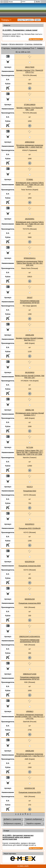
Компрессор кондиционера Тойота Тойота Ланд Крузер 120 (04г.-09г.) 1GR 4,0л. (30, 263)
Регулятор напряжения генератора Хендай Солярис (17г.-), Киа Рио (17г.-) (30, 755)
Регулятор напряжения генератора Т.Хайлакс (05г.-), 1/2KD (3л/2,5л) (30, 146)
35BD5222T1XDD (30, 674)
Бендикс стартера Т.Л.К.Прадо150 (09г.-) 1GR (30, 109)
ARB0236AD (30, 142)
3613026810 (30, 372)
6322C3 (30, 487)
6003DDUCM (30, 599)
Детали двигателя (16, 44)
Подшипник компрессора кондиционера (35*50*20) (30, 302)
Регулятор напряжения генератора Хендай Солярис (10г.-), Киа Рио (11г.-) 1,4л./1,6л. (30, 717)
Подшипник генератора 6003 (30, 603)
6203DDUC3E (30, 788)
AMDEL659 (30, 335)
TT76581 (30, 179)
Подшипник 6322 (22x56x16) (30, 528)
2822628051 (30, 219)
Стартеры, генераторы (34, 44)
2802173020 (30, 67)
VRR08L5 (30, 711)
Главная (4, 44)
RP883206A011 (30, 258)
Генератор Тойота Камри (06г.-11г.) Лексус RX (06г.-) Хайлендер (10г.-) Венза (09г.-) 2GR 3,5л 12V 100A (30, 452)
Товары (5, 20)
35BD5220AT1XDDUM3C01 (30, 637)
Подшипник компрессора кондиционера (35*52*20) (30, 641)
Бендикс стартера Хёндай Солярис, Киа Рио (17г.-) (30, 339)
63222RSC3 (30, 524)
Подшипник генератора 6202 (30, 566)
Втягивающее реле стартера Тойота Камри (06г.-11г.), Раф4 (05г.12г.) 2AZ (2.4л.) (30, 185)
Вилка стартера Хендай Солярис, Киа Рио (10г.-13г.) (30, 377)
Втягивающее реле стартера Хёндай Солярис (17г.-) (30, 414)
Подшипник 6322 (30, 491)
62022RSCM (30, 562)
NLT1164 (30, 447)
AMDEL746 (30, 410)
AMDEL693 (30, 751)
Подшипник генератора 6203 (30, 792)
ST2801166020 (30, 105)
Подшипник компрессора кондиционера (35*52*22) (30, 678)
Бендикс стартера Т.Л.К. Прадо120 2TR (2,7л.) (30, 71)
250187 (30, 298)
